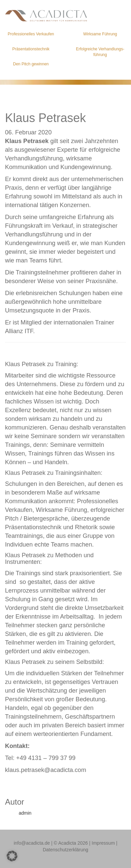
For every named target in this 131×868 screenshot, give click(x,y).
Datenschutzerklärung (65, 850)
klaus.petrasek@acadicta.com (46, 770)
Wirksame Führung (100, 34)
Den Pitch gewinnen (31, 64)
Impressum (103, 843)
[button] (12, 856)
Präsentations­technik (31, 49)
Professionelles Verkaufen (31, 34)
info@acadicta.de (32, 843)
